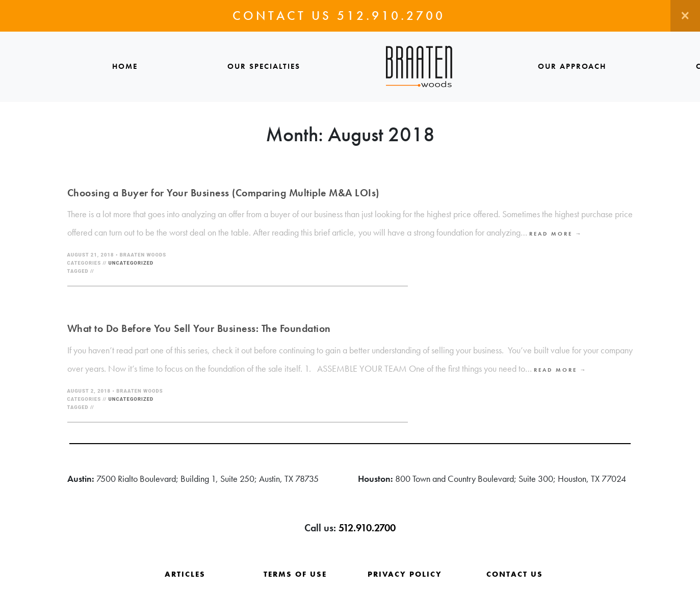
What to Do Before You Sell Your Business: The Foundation (199, 328)
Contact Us (515, 574)
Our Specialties (264, 66)
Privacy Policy (405, 574)
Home (125, 66)
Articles (185, 574)
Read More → (556, 234)
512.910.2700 (391, 16)
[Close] (685, 16)
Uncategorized (131, 263)
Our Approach (572, 66)
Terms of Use (295, 574)
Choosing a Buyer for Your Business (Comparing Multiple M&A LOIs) (223, 193)
